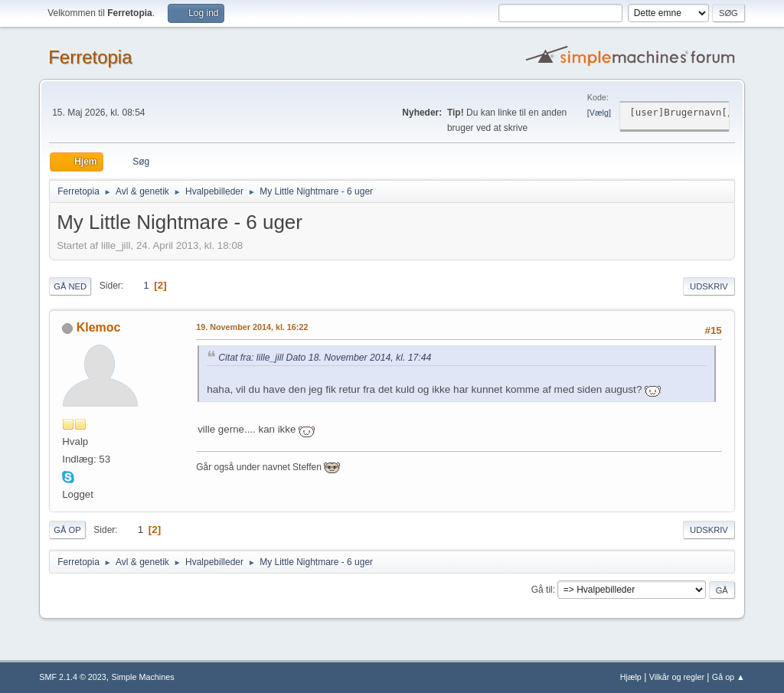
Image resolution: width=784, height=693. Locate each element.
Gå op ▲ (728, 677)
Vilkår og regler (677, 677)
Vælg (599, 113)
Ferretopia (90, 57)
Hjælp (631, 677)
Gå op (67, 530)
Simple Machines (143, 677)
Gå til (542, 590)
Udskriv (709, 286)
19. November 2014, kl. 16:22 (252, 327)
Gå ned (70, 286)
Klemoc (99, 327)
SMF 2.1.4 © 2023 (73, 677)
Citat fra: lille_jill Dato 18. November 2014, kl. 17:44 (325, 358)
